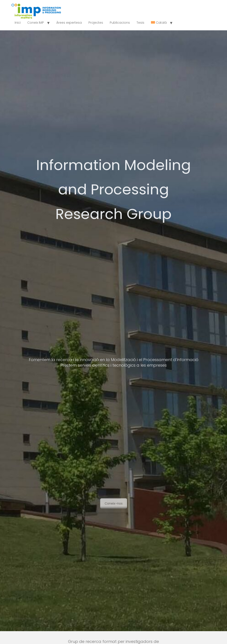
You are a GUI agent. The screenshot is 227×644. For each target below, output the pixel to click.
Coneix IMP (36, 23)
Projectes (96, 23)
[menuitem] (159, 23)
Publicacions (120, 23)
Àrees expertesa (69, 23)
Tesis (140, 23)
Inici (18, 23)
